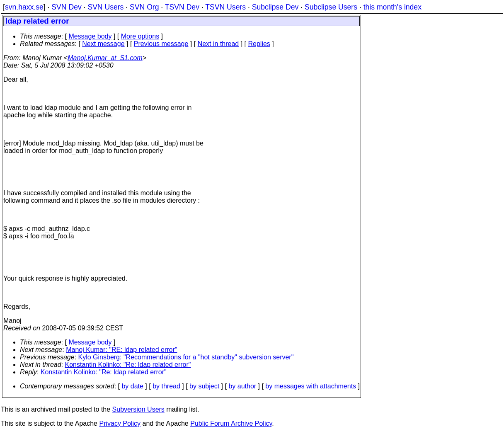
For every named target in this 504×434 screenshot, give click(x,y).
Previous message (161, 44)
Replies (259, 44)
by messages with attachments (311, 386)
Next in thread (218, 44)
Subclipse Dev (275, 7)
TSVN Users (225, 7)
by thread (166, 386)
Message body (90, 36)
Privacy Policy (120, 423)
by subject (204, 386)
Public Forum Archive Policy (231, 423)
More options (140, 36)
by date (132, 386)
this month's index (393, 7)
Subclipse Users (331, 7)
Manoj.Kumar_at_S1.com (105, 58)
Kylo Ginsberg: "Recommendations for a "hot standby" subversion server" (186, 357)
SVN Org (144, 7)
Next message (103, 44)
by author (242, 386)
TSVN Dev (182, 7)
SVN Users (105, 7)
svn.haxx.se (24, 7)
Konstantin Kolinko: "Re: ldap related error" (128, 365)
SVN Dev (66, 7)
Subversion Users (138, 409)
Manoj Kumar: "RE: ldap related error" (121, 350)
